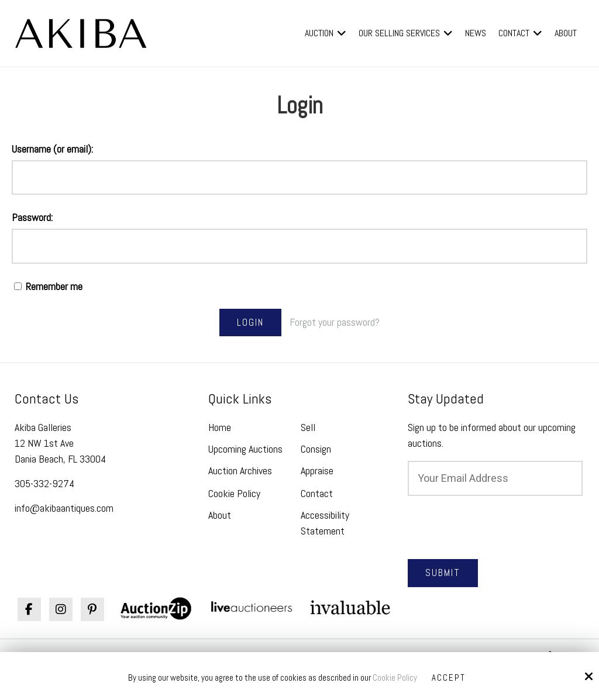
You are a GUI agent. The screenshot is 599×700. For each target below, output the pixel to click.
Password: (32, 217)
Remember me (48, 286)
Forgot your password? (335, 322)
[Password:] (299, 246)
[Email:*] (495, 478)
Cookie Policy (395, 678)
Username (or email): (52, 149)
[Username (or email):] (299, 178)
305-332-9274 (44, 483)
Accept (449, 677)
